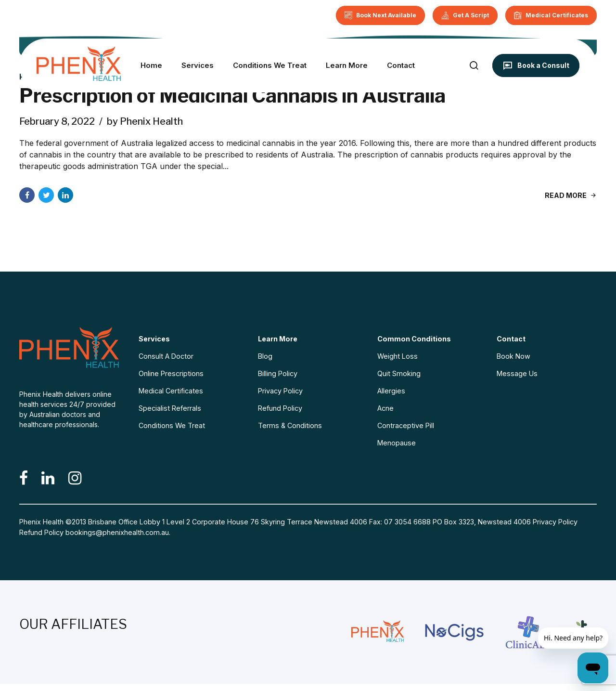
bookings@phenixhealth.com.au (117, 532)
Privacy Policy (280, 391)
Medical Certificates (171, 391)
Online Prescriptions (171, 373)
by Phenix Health (145, 121)
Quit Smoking (399, 373)
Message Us (517, 373)
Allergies (391, 391)
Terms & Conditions (290, 425)
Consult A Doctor (166, 356)
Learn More (347, 65)
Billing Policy (278, 373)
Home (151, 65)
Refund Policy (280, 408)
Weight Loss (398, 356)
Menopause (397, 443)
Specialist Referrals (170, 408)
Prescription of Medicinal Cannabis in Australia (232, 96)
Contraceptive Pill (406, 425)
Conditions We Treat (270, 65)
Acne (385, 408)
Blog (265, 356)
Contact (401, 65)
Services (198, 65)
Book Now (513, 356)
